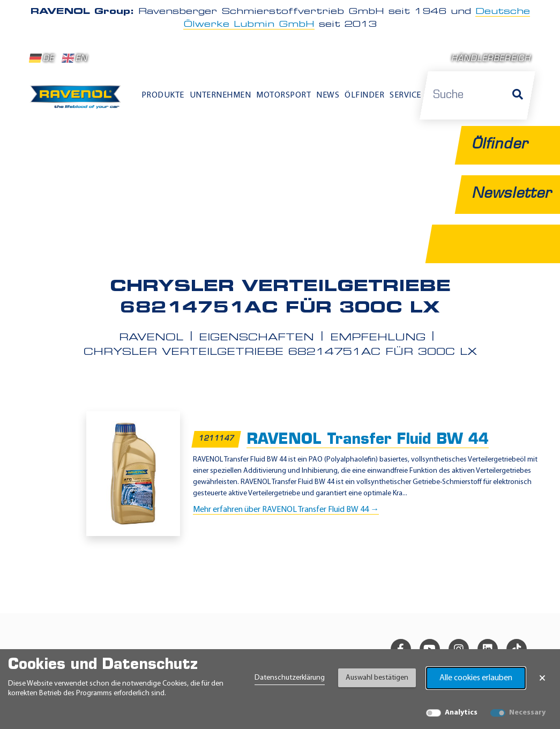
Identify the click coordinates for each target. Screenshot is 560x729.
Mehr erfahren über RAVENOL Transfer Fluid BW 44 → (286, 510)
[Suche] (518, 95)
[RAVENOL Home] (78, 101)
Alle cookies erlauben (476, 678)
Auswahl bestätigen (377, 678)
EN (75, 58)
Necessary (527, 713)
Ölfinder (364, 95)
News (328, 95)
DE (42, 58)
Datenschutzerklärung (290, 678)
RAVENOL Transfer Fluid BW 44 (368, 440)
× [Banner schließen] (542, 678)
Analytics (461, 713)
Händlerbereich (491, 59)
